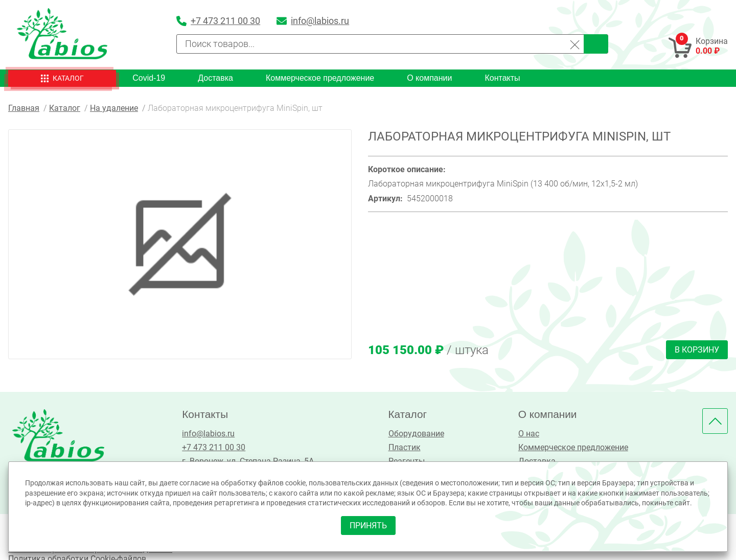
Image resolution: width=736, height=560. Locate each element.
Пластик (405, 447)
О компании (429, 78)
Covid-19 (149, 78)
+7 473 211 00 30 (214, 447)
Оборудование (416, 434)
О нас (529, 434)
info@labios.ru (208, 434)
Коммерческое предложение (320, 78)
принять (368, 526)
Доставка (215, 78)
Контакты (502, 78)
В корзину (697, 350)
